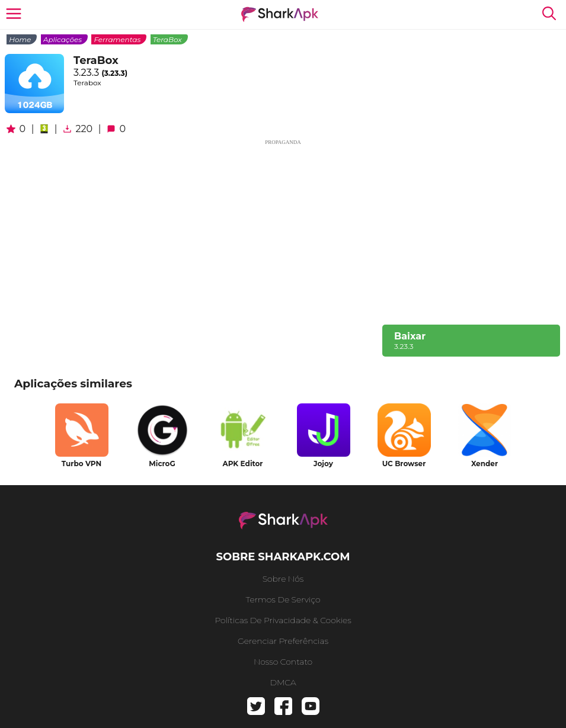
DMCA (283, 682)
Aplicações (63, 39)
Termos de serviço (283, 599)
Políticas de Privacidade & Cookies (283, 620)
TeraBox (167, 39)
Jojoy (323, 464)
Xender (485, 464)
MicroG (162, 464)
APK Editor (242, 464)
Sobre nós (283, 579)
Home (20, 39)
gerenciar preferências (283, 641)
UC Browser (404, 464)
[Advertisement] (283, 230)
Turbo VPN (81, 464)
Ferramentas (117, 39)
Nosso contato (283, 662)
